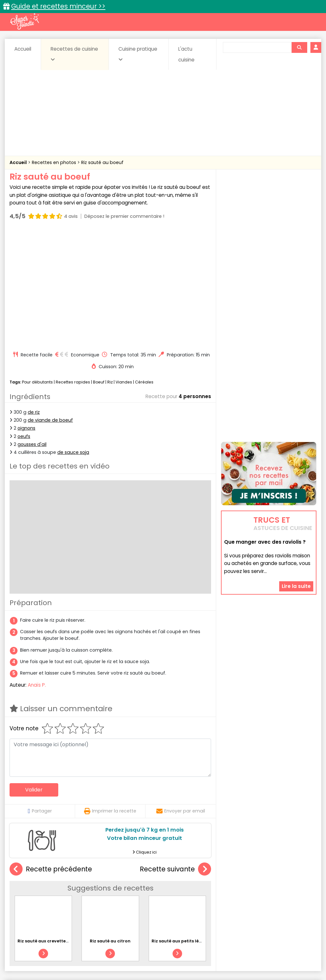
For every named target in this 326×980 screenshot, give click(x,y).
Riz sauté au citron (110, 826)
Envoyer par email (181, 697)
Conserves (214, 893)
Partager (40, 697)
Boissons (121, 893)
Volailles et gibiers (165, 911)
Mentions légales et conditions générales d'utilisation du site (172, 955)
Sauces (150, 905)
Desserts (34, 899)
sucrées (226, 905)
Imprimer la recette (110, 697)
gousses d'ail (32, 330)
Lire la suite (296, 548)
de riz (34, 298)
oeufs (24, 322)
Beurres (93, 893)
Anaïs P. (37, 570)
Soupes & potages (188, 905)
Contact (91, 955)
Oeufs (280, 899)
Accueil (23, 49)
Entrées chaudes (119, 899)
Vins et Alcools (288, 905)
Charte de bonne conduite (272, 955)
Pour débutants (37, 267)
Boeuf (99, 267)
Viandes (124, 267)
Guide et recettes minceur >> (58, 6)
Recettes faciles (77, 880)
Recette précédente (51, 755)
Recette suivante (175, 755)
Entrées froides (162, 899)
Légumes (253, 899)
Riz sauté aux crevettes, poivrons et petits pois (68, 826)
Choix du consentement (248, 961)
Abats (25, 893)
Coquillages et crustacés (262, 893)
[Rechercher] (299, 47)
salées (125, 905)
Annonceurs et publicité (48, 955)
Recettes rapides (73, 267)
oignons (26, 314)
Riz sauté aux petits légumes (183, 826)
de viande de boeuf (50, 306)
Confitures (181, 893)
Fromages (198, 899)
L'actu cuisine (186, 54)
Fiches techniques (196, 880)
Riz (110, 267)
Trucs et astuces (252, 880)
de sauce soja (73, 338)
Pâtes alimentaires (59, 905)
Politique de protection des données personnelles (161, 961)
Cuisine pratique (138, 54)
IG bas (226, 899)
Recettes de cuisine (74, 54)
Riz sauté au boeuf (102, 162)
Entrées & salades (72, 899)
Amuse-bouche (58, 893)
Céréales (144, 267)
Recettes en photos (55, 162)
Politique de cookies (78, 961)
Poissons (98, 905)
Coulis (304, 893)
